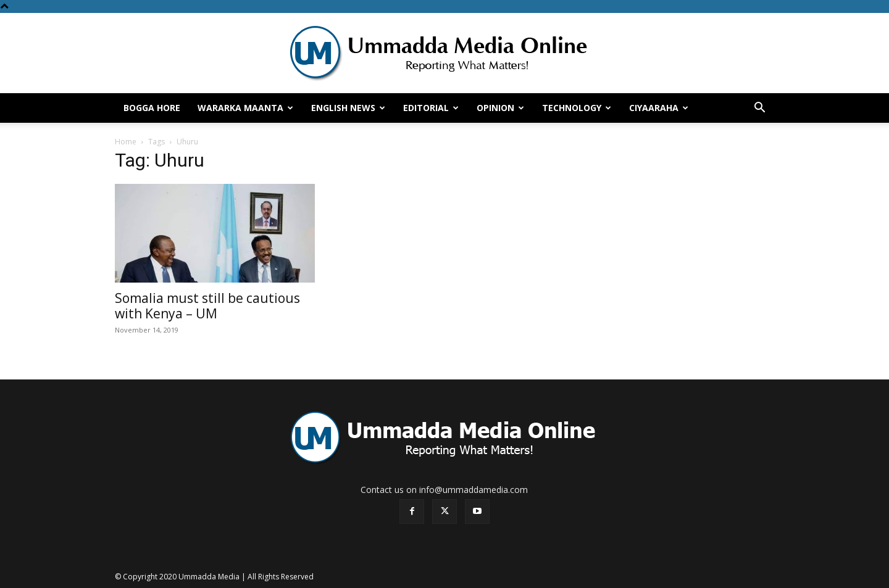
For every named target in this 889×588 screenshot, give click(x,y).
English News (348, 108)
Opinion (500, 108)
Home (126, 142)
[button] (759, 109)
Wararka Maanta (245, 108)
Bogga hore (152, 108)
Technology (577, 108)
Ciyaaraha (659, 108)
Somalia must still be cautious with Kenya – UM (207, 306)
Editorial (431, 108)
